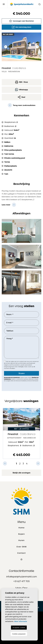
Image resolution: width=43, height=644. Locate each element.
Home (21, 528)
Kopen (22, 534)
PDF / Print (21, 82)
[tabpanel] (21, 433)
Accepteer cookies (19, 628)
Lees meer (6, 205)
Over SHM (21, 547)
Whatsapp (21, 90)
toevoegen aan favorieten (21, 21)
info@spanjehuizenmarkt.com (22, 577)
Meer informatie (21, 621)
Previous (6, 47)
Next (37, 47)
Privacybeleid (15, 365)
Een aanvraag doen (22, 27)
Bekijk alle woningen (21, 473)
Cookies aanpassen (19, 634)
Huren (21, 540)
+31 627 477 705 (21, 581)
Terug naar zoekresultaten (22, 105)
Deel (21, 97)
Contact (21, 553)
